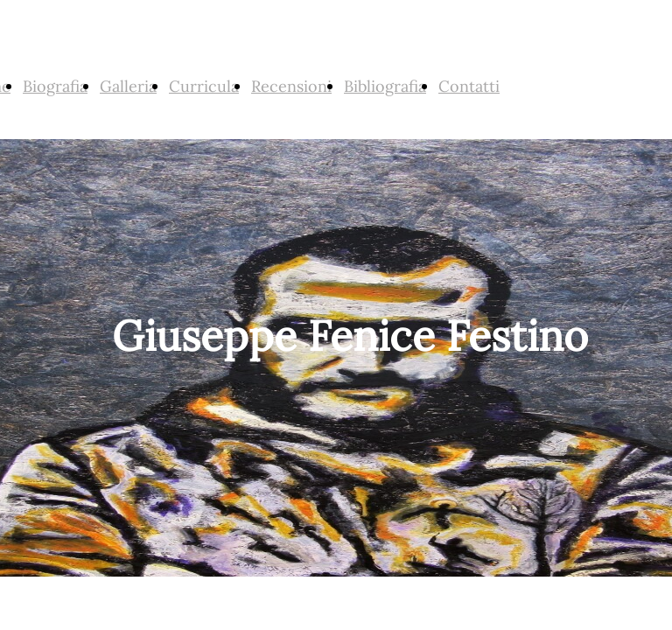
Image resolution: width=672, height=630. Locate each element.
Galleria (128, 86)
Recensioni (291, 86)
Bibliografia (385, 86)
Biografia (55, 86)
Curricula (204, 86)
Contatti (469, 86)
